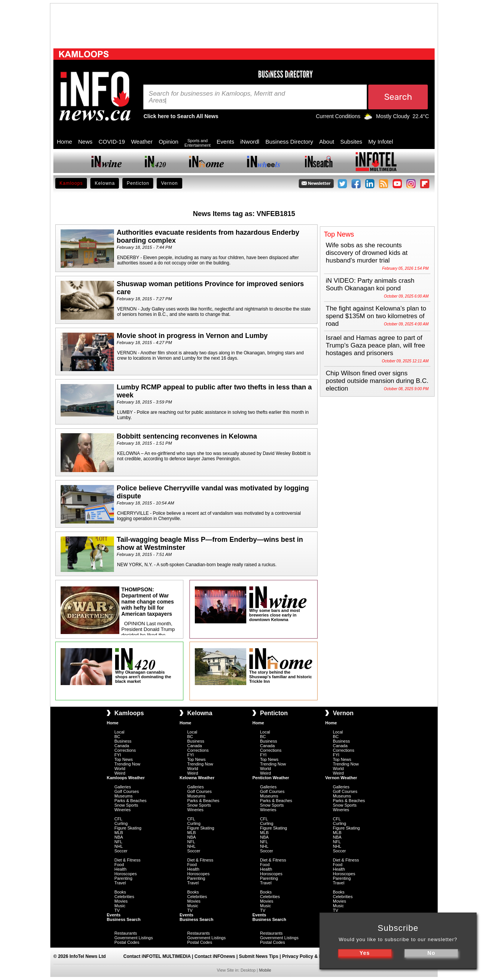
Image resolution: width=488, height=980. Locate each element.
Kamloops (71, 183)
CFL (118, 819)
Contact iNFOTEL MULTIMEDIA (157, 956)
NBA (119, 837)
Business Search (124, 919)
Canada (122, 746)
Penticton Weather (271, 778)
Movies (121, 901)
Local (119, 732)
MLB (119, 833)
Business (123, 741)
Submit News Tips (259, 956)
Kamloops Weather (126, 778)
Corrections (125, 750)
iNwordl (250, 142)
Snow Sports (126, 805)
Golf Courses (127, 791)
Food (119, 865)
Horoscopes (126, 874)
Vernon (169, 183)
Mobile (265, 970)
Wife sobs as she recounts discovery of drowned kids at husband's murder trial (367, 253)
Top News (124, 759)
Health (120, 869)
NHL (119, 846)
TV (117, 910)
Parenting (123, 878)
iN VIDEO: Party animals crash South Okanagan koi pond (370, 284)
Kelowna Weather (197, 778)
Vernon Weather (341, 778)
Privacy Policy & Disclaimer (312, 956)
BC (117, 737)
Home (64, 142)
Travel (120, 883)
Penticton (138, 183)
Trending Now (127, 764)
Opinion (169, 142)
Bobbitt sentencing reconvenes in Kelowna (187, 436)
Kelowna (105, 183)
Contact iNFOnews (215, 956)
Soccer (121, 851)
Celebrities (124, 897)
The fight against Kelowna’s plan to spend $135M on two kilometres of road (376, 316)
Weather (142, 142)
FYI (118, 755)
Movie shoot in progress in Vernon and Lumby (192, 336)
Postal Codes (127, 942)
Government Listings (134, 938)
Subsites (351, 142)
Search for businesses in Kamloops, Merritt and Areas (217, 97)
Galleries (123, 787)
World (120, 769)
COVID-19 (112, 142)
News (85, 142)
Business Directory (289, 142)
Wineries (123, 810)
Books (120, 892)
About (327, 142)
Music (120, 906)
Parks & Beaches (130, 801)
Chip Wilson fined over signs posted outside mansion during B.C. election (377, 381)
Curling (121, 823)
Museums (124, 796)
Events (225, 142)
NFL (118, 842)
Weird (120, 773)
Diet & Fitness (127, 860)
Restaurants (126, 933)
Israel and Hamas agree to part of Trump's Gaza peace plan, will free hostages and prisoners (376, 345)
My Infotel (381, 142)
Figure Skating (128, 828)
